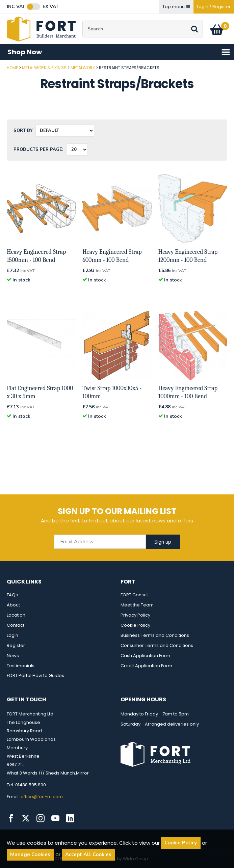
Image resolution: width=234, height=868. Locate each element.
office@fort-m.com (42, 797)
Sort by (23, 131)
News (13, 656)
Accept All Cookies (88, 855)
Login (12, 635)
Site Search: (83, 21)
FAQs (12, 595)
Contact (16, 625)
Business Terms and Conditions (155, 635)
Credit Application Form (146, 666)
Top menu (176, 7)
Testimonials (21, 666)
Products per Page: (38, 150)
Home (12, 68)
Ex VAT (51, 7)
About (13, 605)
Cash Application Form (145, 656)
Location (16, 615)
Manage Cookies (30, 855)
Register (16, 645)
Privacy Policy (135, 615)
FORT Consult (135, 595)
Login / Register (214, 7)
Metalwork (83, 68)
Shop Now (119, 52)
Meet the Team (137, 605)
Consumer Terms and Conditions (157, 645)
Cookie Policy (135, 625)
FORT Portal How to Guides (35, 675)
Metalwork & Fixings (44, 68)
